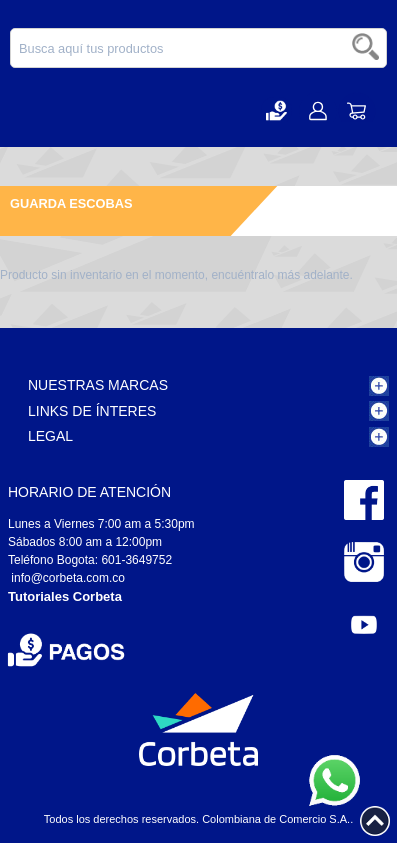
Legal (50, 436)
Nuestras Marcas (98, 385)
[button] (276, 110)
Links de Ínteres (92, 411)
